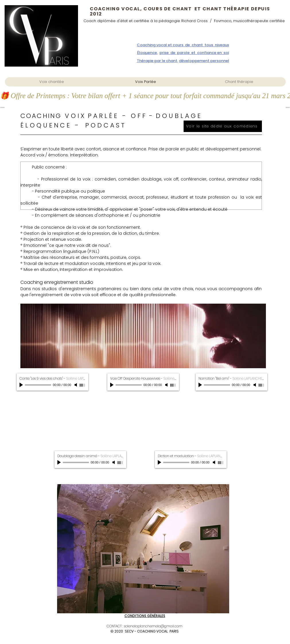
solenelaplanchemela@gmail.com (153, 626)
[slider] (83, 385)
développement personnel (204, 61)
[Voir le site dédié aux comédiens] (223, 126)
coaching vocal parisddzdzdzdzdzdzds (25, 73)
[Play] (22, 385)
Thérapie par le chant (157, 61)
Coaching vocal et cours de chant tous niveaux (183, 45)
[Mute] (76, 385)
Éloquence (147, 53)
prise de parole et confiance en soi (194, 53)
